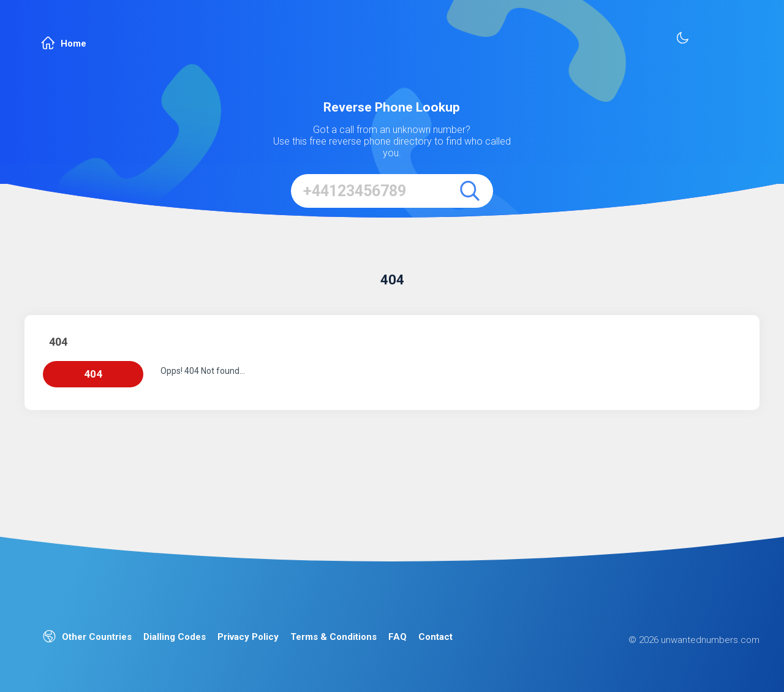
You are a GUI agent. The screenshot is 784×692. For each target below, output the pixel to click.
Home (64, 43)
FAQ (398, 637)
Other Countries (87, 637)
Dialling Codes (175, 637)
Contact (435, 637)
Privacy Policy (248, 637)
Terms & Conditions (334, 637)
